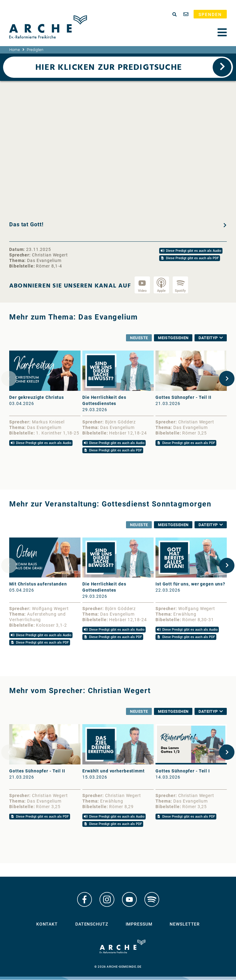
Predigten (35, 50)
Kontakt (47, 924)
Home (15, 50)
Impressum (139, 924)
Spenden (210, 14)
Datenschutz (92, 924)
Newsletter (185, 924)
